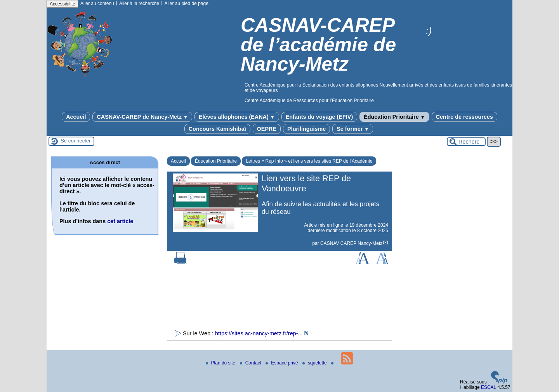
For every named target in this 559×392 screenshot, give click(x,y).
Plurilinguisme (306, 129)
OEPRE (267, 129)
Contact (251, 363)
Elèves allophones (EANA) (237, 117)
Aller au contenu (97, 3)
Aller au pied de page (186, 3)
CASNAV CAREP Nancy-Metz (351, 243)
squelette (315, 363)
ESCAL (489, 387)
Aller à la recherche (139, 3)
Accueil (76, 117)
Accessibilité (62, 4)
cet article (120, 221)
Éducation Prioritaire (394, 117)
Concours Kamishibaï (217, 129)
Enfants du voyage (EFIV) (319, 117)
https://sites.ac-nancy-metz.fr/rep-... (259, 333)
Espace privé (282, 363)
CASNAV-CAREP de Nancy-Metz (142, 117)
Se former (353, 129)
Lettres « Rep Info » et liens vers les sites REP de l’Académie (309, 161)
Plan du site (221, 363)
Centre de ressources (464, 117)
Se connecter (76, 141)
